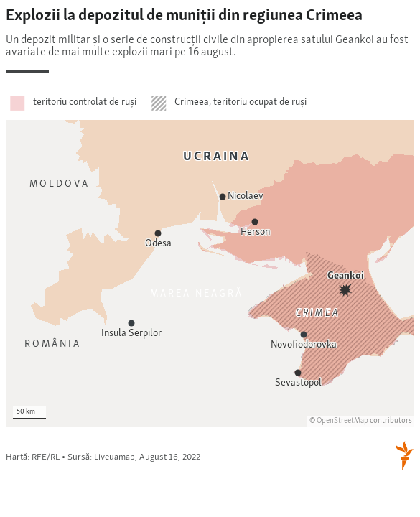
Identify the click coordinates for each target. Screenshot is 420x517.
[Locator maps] (210, 239)
